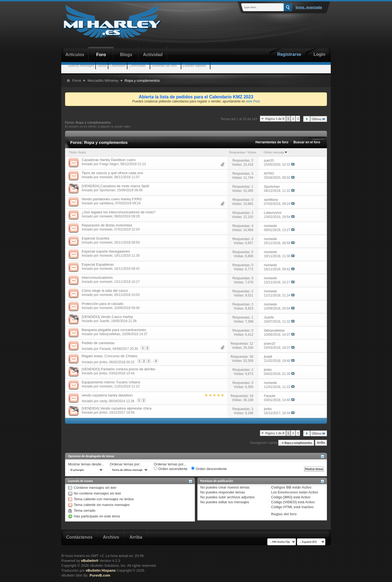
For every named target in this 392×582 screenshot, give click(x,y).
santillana (106, 203)
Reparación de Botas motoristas (107, 225)
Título (73, 152)
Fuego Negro (109, 164)
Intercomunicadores (97, 278)
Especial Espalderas (98, 264)
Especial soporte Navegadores (106, 251)
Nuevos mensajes (81, 66)
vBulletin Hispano (101, 570)
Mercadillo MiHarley (103, 81)
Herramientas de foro (272, 142)
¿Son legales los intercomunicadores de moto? (119, 212)
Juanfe (104, 321)
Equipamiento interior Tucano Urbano (111, 382)
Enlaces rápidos (194, 66)
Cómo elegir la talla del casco (105, 291)
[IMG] (288, 497)
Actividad (153, 55)
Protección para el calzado (102, 304)
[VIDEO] (290, 502)
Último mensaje (275, 152)
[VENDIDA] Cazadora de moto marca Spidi (115, 186)
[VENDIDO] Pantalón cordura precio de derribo (118, 369)
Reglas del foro (284, 514)
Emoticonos (288, 492)
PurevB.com (100, 575)
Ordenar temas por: (125, 464)
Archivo (111, 537)
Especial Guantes (96, 238)
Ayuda (102, 66)
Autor (82, 152)
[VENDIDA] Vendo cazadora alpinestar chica (117, 408)
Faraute (105, 349)
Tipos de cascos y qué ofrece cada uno (112, 173)
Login (319, 54)
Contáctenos (79, 537)
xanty (103, 401)
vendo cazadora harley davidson (107, 395)
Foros (77, 81)
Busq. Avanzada (309, 7)
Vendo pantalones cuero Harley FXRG (112, 199)
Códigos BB (281, 487)
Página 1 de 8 (275, 119)
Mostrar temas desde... (86, 464)
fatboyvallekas (110, 334)
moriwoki (106, 177)
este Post (253, 101)
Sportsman (107, 190)
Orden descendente (209, 469)
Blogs (126, 55)
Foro (101, 55)
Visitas (252, 152)
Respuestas (237, 152)
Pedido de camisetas (98, 343)
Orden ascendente (171, 469)
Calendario (118, 66)
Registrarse (289, 54)
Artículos (75, 55)
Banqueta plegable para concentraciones (114, 330)
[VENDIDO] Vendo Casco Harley (107, 317)
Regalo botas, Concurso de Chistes (110, 356)
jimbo (103, 362)
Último (319, 119)
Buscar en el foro (307, 142)
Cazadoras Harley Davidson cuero (109, 160)
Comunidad (137, 66)
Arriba (321, 443)
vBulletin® (90, 561)
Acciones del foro (164, 66)
